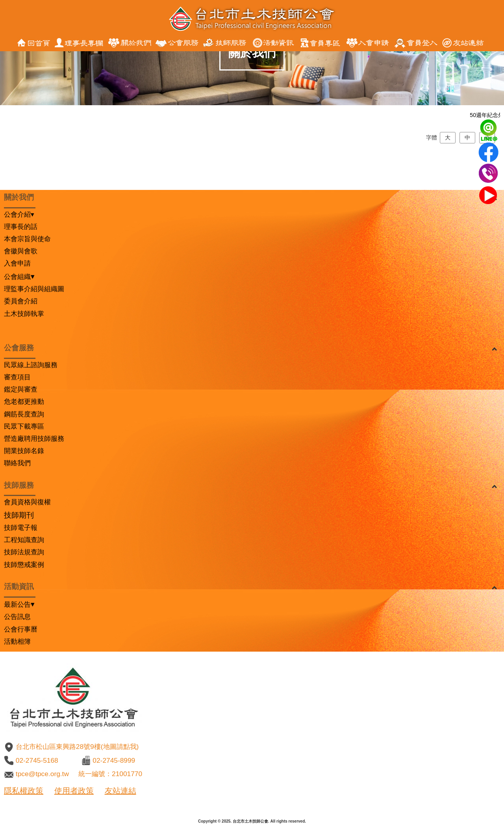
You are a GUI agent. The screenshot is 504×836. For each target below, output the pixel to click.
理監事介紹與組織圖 (34, 289)
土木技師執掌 (24, 314)
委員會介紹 (21, 301)
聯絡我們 (17, 463)
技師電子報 (21, 528)
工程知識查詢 (24, 540)
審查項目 (17, 377)
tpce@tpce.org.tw (42, 774)
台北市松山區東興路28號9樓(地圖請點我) (77, 747)
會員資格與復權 (27, 502)
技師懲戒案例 (24, 565)
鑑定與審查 (21, 389)
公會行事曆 (21, 629)
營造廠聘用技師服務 (34, 438)
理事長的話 (21, 227)
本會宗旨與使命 (27, 239)
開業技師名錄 (24, 451)
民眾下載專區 (24, 426)
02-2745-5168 (37, 760)
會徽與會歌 (21, 251)
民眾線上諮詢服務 (31, 365)
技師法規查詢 (24, 552)
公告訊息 (17, 617)
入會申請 (17, 263)
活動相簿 (17, 641)
